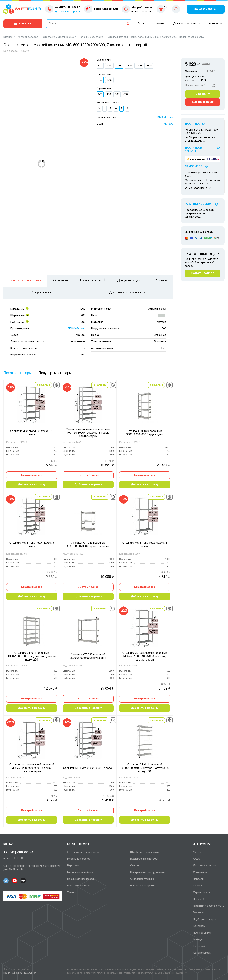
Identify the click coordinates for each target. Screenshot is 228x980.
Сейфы (134, 866)
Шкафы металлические (144, 852)
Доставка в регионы (193, 150)
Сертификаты (202, 893)
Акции (160, 24)
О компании (200, 872)
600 (126, 94)
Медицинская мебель (80, 872)
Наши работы (201, 899)
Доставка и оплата (186, 24)
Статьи (198, 886)
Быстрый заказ (32, 475)
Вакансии (199, 913)
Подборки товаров (205, 919)
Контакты (215, 24)
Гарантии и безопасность (209, 906)
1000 (109, 66)
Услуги (143, 24)
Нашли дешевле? (195, 85)
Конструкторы (202, 953)
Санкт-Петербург (69, 12)
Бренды (198, 940)
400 (109, 94)
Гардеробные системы (144, 859)
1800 (139, 66)
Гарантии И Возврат (199, 204)
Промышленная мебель (81, 879)
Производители (203, 933)
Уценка (71, 893)
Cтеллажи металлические (83, 852)
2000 (149, 66)
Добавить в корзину (32, 485)
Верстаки (73, 866)
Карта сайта (201, 946)
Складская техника (142, 879)
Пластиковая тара (78, 886)
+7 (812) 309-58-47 (18, 852)
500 (100, 66)
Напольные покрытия (143, 886)
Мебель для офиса (79, 859)
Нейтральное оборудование (147, 872)
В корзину (203, 94)
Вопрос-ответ (42, 293)
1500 (129, 66)
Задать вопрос (203, 273)
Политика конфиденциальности (20, 973)
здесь (197, 217)
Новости (198, 879)
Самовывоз (194, 167)
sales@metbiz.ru (106, 9)
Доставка (192, 124)
